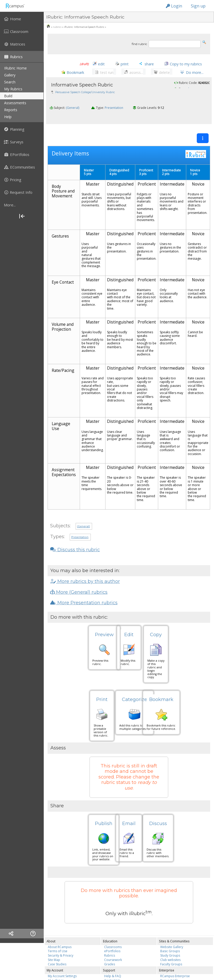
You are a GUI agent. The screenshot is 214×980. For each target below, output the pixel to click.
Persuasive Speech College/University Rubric (85, 94)
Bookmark (161, 695)
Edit (129, 631)
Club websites (170, 955)
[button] (204, 42)
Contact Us (112, 976)
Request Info (169, 976)
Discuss (158, 819)
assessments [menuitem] (15, 103)
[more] (22, 205)
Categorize (135, 695)
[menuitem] (22, 19)
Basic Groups (170, 947)
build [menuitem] (8, 96)
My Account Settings (62, 972)
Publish (104, 819)
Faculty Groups (171, 960)
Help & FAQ (113, 972)
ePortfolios (112, 947)
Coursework (113, 955)
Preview (104, 631)
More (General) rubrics (79, 588)
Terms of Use (58, 947)
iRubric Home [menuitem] (15, 68)
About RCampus (60, 943)
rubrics (57, 27)
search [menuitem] (10, 82)
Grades (110, 960)
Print (102, 695)
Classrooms (113, 943)
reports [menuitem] (11, 110)
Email (129, 819)
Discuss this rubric (75, 545)
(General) (73, 114)
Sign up (198, 6)
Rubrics (110, 951)
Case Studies (57, 960)
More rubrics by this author (85, 577)
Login (174, 6)
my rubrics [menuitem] (13, 89)
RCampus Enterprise (175, 972)
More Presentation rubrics (84, 599)
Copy (156, 631)
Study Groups (170, 951)
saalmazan (191, 90)
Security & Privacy (61, 951)
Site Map (54, 955)
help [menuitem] (8, 117)
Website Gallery (172, 943)
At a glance (56, 976)
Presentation (114, 114)
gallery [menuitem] (10, 75)
